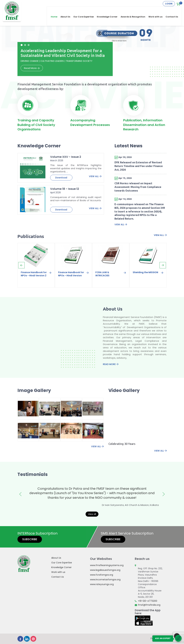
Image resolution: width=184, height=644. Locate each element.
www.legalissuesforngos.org (105, 570)
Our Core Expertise (86, 10)
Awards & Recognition (135, 10)
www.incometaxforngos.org (105, 580)
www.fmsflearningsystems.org (107, 565)
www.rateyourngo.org (102, 584)
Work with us (157, 10)
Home (56, 10)
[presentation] (21, 265)
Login (169, 4)
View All (95, 176)
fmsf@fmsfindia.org (149, 605)
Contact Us (174, 10)
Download (61, 178)
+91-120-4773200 (148, 601)
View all (92, 514)
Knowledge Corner (109, 10)
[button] (22, 45)
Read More (32, 68)
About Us (67, 10)
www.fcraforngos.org (102, 575)
